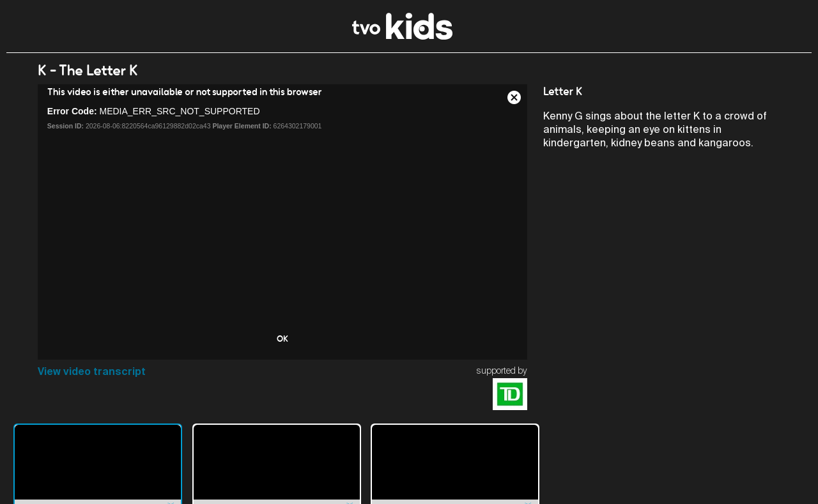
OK (282, 339)
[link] (402, 36)
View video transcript (92, 371)
